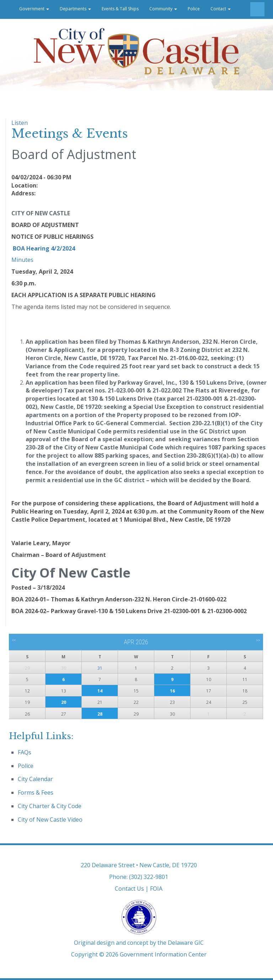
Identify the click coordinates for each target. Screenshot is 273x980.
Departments (75, 9)
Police (194, 9)
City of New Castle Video (50, 820)
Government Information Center (163, 954)
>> (258, 640)
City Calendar (35, 779)
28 (100, 714)
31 (100, 668)
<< (14, 640)
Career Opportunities (30, 28)
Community (163, 9)
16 (172, 691)
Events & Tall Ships (120, 9)
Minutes (22, 260)
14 (100, 691)
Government (34, 9)
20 (64, 702)
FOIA (156, 889)
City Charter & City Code (50, 806)
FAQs (25, 752)
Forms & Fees (36, 792)
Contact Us (129, 889)
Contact (221, 9)
